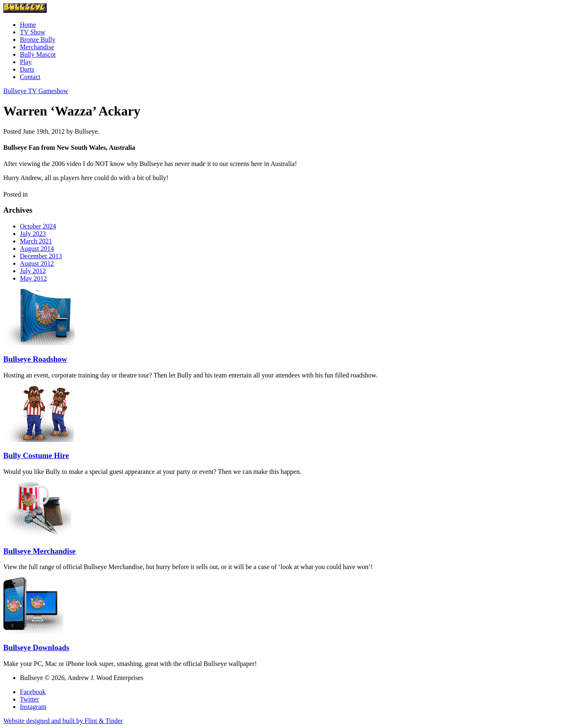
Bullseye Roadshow (35, 359)
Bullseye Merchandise (40, 551)
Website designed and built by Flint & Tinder (63, 721)
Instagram (33, 707)
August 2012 (37, 263)
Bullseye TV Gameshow (36, 91)
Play (26, 62)
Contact (30, 77)
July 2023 (33, 234)
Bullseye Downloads (36, 648)
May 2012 (33, 278)
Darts (27, 69)
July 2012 (33, 271)
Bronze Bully (38, 40)
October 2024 (38, 226)
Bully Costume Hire (36, 455)
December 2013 (41, 256)
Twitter (29, 699)
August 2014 (37, 249)
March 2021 (36, 241)
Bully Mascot (38, 54)
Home (28, 25)
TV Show (33, 32)
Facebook (33, 692)
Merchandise (37, 47)
